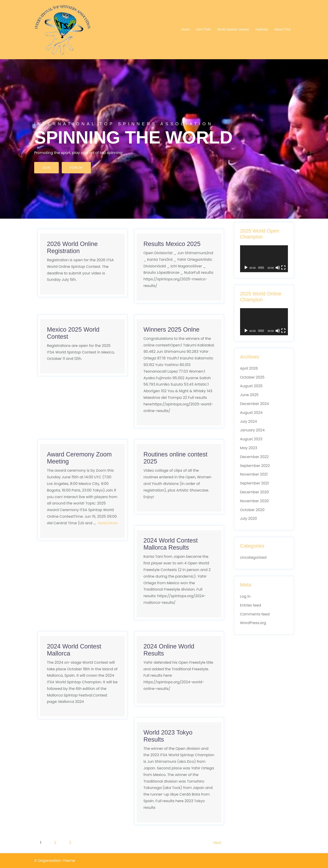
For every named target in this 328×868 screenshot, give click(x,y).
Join (46, 168)
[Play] (246, 268)
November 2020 (254, 501)
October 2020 (252, 510)
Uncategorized (253, 557)
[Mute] (278, 268)
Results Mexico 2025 (172, 244)
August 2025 (251, 386)
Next (217, 843)
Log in (245, 596)
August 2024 (251, 413)
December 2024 (255, 404)
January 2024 (252, 430)
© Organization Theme (55, 861)
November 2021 (254, 474)
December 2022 (254, 457)
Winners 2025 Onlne (172, 330)
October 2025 (252, 377)
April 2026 (249, 368)
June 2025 (249, 395)
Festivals (262, 29)
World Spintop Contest (233, 29)
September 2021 (255, 483)
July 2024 (249, 421)
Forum (76, 168)
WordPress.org (253, 623)
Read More (108, 523)
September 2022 (255, 466)
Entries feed (251, 605)
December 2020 (255, 492)
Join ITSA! (204, 29)
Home (185, 29)
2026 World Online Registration (72, 247)
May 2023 (249, 448)
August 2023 (251, 439)
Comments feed (255, 614)
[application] (264, 259)
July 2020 (249, 518)
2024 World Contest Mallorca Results (171, 544)
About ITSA (282, 29)
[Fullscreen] (283, 268)
